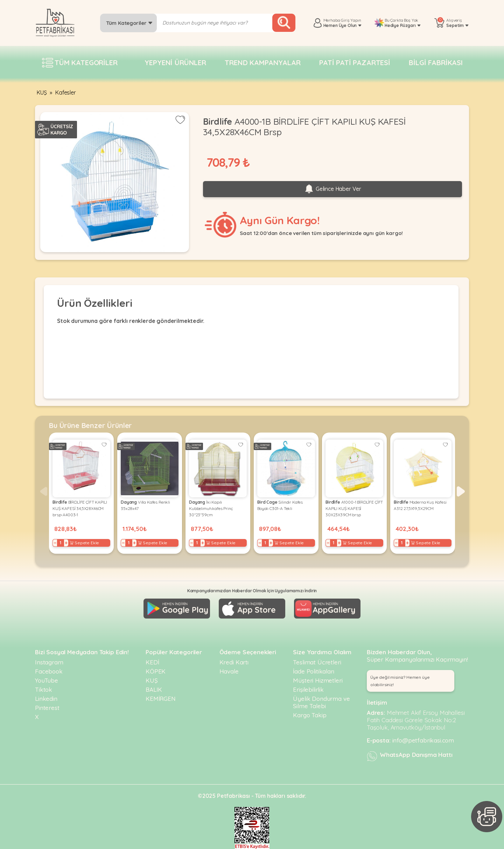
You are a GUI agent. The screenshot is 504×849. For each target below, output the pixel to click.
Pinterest (47, 708)
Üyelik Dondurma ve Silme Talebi (321, 702)
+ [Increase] (66, 543)
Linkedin (46, 699)
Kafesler (66, 92)
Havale (229, 671)
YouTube (47, 680)
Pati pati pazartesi (355, 63)
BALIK (154, 689)
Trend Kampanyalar (262, 63)
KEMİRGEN (161, 699)
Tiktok (44, 689)
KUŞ (42, 92)
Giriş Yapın (351, 20)
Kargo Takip (310, 715)
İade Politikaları (313, 671)
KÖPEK (156, 671)
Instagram (49, 662)
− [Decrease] (55, 543)
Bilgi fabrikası (436, 63)
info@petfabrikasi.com (423, 740)
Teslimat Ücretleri (317, 662)
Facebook (49, 671)
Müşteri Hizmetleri (318, 680)
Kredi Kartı (234, 662)
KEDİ (152, 662)
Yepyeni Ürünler (175, 63)
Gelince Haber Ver (332, 189)
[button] (461, 491)
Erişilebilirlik (308, 689)
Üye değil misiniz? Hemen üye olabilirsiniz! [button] (400, 681)
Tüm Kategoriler (129, 23)
